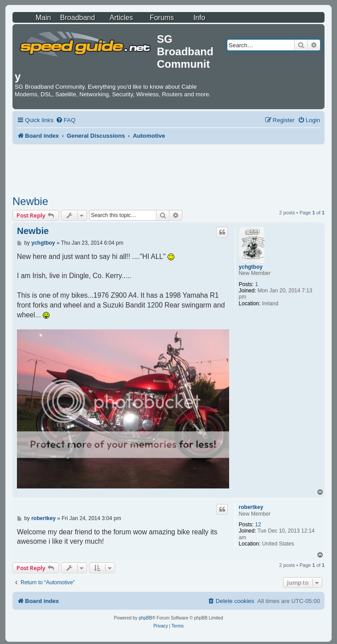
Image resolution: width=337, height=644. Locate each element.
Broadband (78, 18)
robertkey (251, 507)
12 (258, 525)
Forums (162, 18)
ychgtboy (251, 267)
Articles (121, 18)
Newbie (30, 201)
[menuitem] (66, 120)
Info (199, 18)
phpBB (145, 618)
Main (43, 18)
